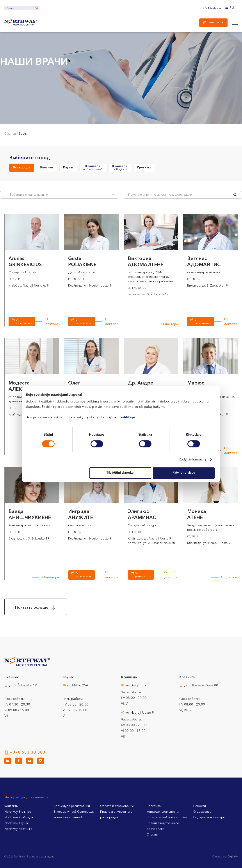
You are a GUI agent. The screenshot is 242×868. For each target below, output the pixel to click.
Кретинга (144, 168)
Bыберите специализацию (62, 195)
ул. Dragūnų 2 (136, 686)
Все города (22, 168)
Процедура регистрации (72, 806)
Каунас (68, 168)
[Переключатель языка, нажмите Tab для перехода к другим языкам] (231, 8)
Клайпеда (93, 168)
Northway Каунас (17, 823)
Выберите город (30, 158)
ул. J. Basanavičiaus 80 (201, 686)
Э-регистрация (24, 322)
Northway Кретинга (18, 829)
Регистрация (216, 23)
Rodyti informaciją (192, 460)
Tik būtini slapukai (120, 473)
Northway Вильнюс (18, 812)
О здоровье (202, 812)
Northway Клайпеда (19, 817)
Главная (10, 134)
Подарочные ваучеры (209, 817)
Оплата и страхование (117, 806)
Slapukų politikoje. (121, 418)
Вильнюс (47, 168)
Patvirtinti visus (184, 473)
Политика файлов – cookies (167, 817)
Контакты (11, 806)
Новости (200, 806)
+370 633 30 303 (211, 8)
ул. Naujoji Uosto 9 (140, 713)
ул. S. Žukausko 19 (23, 686)
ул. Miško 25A (78, 686)
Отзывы (152, 835)
